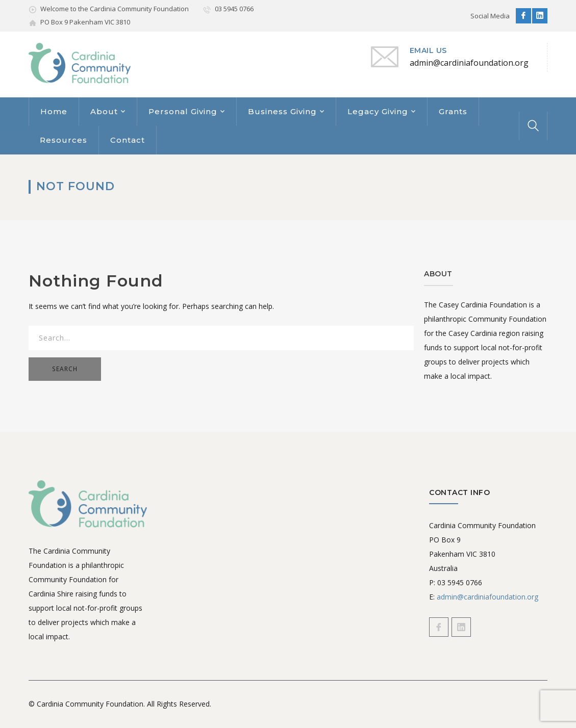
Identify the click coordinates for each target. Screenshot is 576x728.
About (104, 111)
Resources (64, 140)
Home (54, 111)
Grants (453, 111)
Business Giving (282, 111)
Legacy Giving (378, 111)
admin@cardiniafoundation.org (487, 597)
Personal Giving (183, 111)
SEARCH (65, 369)
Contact (128, 140)
